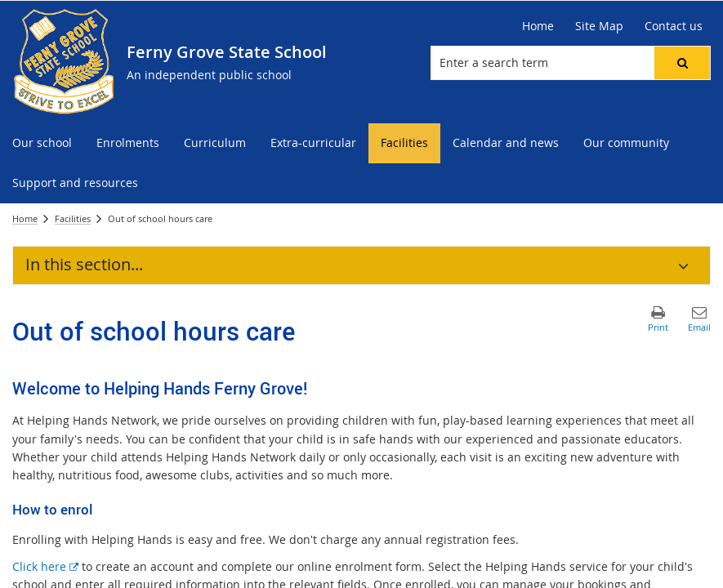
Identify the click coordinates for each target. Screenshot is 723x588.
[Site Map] (599, 26)
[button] (682, 63)
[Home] (538, 26)
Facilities (73, 218)
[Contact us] (674, 26)
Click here (45, 566)
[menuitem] (42, 143)
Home (25, 218)
